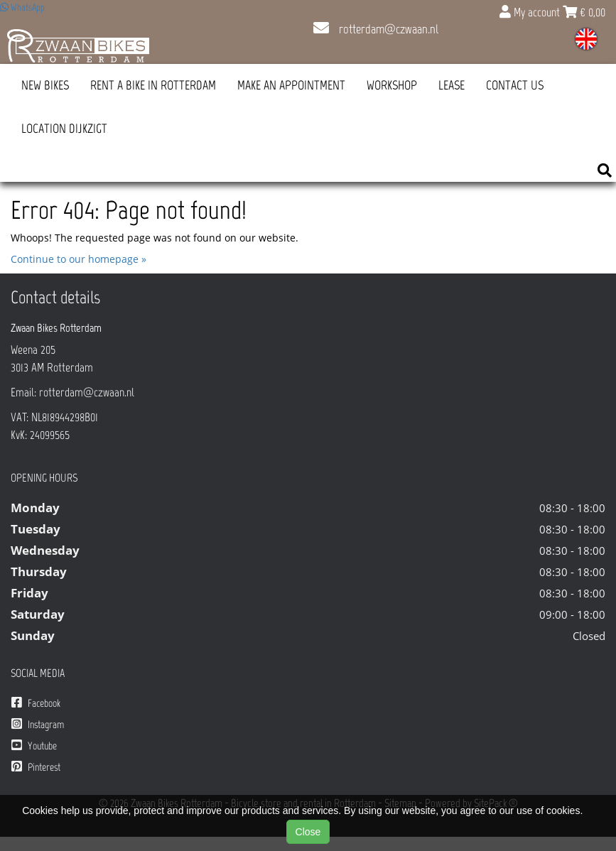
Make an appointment (291, 85)
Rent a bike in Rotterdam (153, 85)
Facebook (36, 703)
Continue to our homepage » (79, 259)
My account (531, 12)
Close (308, 832)
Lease (452, 85)
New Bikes (45, 85)
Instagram (38, 724)
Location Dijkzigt (64, 129)
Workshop (392, 85)
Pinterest (36, 767)
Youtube (34, 746)
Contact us (515, 85)
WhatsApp (22, 7)
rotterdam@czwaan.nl (376, 29)
